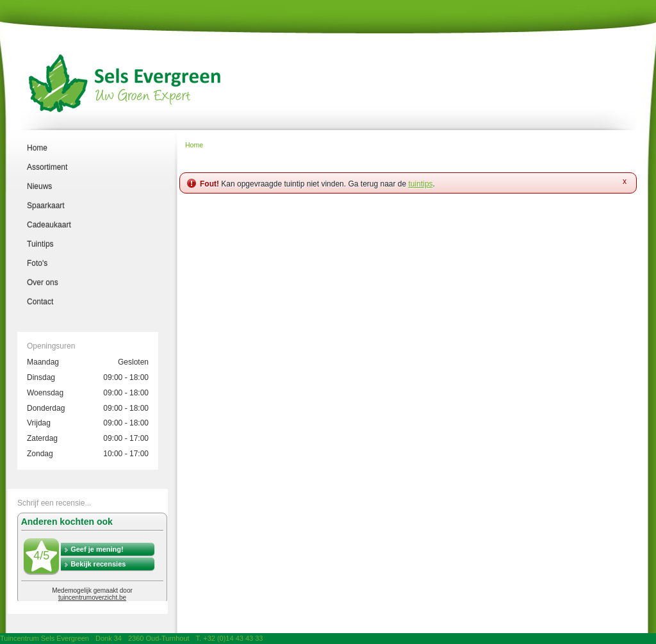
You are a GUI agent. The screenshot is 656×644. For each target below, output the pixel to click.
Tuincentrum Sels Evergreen (45, 638)
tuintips (421, 184)
